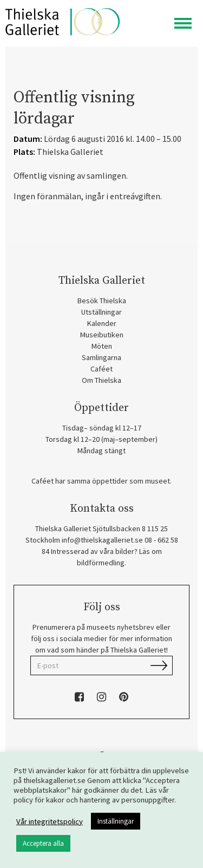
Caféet (101, 369)
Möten (102, 346)
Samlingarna (101, 357)
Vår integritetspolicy (50, 821)
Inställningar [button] (116, 821)
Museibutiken (102, 335)
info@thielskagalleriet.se (102, 540)
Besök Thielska (102, 301)
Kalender (102, 323)
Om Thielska (101, 380)
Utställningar (101, 312)
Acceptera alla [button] (43, 843)
